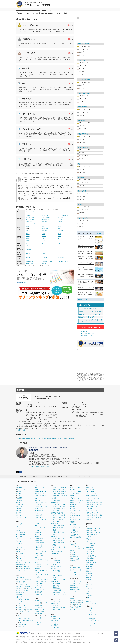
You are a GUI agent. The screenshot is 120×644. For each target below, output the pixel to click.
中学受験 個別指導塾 (57, 528)
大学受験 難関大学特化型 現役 (60, 496)
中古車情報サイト (40, 539)
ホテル (36, 620)
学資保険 (19, 515)
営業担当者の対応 (46, 217)
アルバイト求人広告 (76, 537)
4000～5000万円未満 (31, 263)
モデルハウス (45, 215)
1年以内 (28, 258)
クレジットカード (21, 552)
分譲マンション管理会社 (23, 586)
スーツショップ (56, 623)
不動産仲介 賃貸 (21, 593)
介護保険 (88, 571)
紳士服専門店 (55, 621)
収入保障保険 (91, 558)
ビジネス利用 (40, 622)
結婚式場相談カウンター (77, 587)
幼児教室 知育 (55, 553)
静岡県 (59, 236)
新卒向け (74, 561)
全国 (80, 607)
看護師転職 (73, 504)
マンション (20, 580)
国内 (37, 618)
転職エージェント (75, 502)
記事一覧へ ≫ (99, 233)
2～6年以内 (45, 258)
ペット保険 (19, 507)
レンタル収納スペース (42, 519)
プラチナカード (93, 614)
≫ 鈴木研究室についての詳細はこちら (40, 467)
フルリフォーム (22, 603)
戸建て (27, 580)
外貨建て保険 (90, 569)
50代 (59, 243)
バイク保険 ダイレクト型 (93, 533)
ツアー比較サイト (40, 614)
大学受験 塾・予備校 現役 (59, 487)
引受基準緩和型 (91, 552)
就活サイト (73, 489)
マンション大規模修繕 (22, 590)
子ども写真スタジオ (40, 566)
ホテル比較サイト (40, 607)
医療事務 (58, 571)
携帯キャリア (90, 487)
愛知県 (28, 238)
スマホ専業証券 (20, 533)
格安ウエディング (75, 583)
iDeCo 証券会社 (20, 535)
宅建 (54, 573)
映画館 (72, 598)
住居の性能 (29, 221)
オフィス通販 (38, 585)
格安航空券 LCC (39, 609)
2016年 (64, 438)
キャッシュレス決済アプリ (24, 562)
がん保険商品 (90, 560)
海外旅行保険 (20, 504)
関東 (81, 601)
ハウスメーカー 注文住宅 (23, 612)
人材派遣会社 (74, 535)
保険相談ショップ (21, 517)
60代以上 (28, 245)
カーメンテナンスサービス (42, 560)
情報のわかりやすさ (31, 215)
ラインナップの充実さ (63, 215)
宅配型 (38, 524)
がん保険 (19, 513)
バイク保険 (19, 494)
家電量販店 (55, 616)
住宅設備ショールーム (22, 599)
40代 (43, 243)
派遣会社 (73, 513)
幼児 (54, 562)
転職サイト (73, 496)
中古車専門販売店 (41, 543)
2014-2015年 (71, 438)
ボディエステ (74, 572)
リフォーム (19, 601)
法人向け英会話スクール (58, 592)
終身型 (89, 550)
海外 (41, 618)
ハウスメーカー (22, 625)
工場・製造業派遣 (75, 515)
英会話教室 (55, 565)
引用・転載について (70, 633)
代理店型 (20, 492)
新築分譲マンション (87, 336)
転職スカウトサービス (76, 500)
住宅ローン (84, 331)
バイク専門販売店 (41, 551)
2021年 (38, 438)
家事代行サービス (40, 494)
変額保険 (88, 577)
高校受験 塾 (55, 502)
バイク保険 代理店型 (92, 535)
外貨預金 (19, 541)
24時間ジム (55, 603)
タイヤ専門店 (55, 627)
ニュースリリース (41, 633)
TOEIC (55, 575)
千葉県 (59, 234)
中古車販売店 (38, 541)
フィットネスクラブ (57, 601)
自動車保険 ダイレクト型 (93, 528)
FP (53, 571)
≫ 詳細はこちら (21, 430)
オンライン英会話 (56, 567)
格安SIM (89, 498)
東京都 (28, 236)
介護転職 (73, 507)
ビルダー (20, 616)
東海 (59, 229)
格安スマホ (96, 498)
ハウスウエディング (76, 581)
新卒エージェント (75, 528)
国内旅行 (38, 603)
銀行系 (19, 550)
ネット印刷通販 (75, 546)
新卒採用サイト (75, 525)
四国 (88, 507)
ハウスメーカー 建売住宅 (88, 333)
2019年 (49, 438)
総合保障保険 (90, 573)
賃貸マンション (20, 597)
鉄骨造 (43, 253)
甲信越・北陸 (45, 229)
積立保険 (88, 579)
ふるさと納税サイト (40, 515)
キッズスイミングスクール (58, 608)
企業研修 (73, 552)
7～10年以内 (61, 258)
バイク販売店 (38, 549)
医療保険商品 (90, 547)
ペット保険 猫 (90, 545)
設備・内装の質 (46, 221)
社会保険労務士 (62, 575)
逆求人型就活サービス (76, 492)
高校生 (55, 547)
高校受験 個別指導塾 (57, 513)
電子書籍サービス (40, 568)
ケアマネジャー (63, 577)
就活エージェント (75, 487)
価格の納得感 (61, 217)
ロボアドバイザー (21, 571)
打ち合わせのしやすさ (32, 217)
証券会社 (20, 528)
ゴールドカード (22, 558)
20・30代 (28, 243)
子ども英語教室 (56, 560)
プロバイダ (89, 500)
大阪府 (43, 238)
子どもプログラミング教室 (59, 594)
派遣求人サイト (75, 517)
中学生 (60, 547)
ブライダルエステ (75, 568)
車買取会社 (38, 536)
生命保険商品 (90, 554)
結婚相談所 (73, 585)
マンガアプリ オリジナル (42, 579)
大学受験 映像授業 (57, 500)
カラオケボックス (75, 609)
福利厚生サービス (40, 590)
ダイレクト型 (21, 489)
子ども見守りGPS (40, 594)
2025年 (18, 438)
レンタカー (38, 530)
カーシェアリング (40, 528)
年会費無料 (20, 554)
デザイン (60, 219)
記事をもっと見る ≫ (85, 300)
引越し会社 (38, 526)
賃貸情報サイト (20, 595)
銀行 (19, 530)
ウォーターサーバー (40, 487)
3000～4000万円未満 (63, 261)
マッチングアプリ (75, 592)
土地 (31, 580)
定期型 (94, 550)
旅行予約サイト (39, 601)
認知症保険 (89, 567)
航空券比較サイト (40, 605)
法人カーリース (75, 544)
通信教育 (54, 545)
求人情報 (78, 633)
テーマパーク (74, 611)
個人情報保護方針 (51, 633)
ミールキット (38, 504)
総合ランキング (30, 212)
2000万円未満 (30, 261)
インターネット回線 (91, 511)
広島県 (28, 240)
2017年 (59, 438)
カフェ (36, 562)
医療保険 (19, 511)
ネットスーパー (39, 509)
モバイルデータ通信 (91, 494)
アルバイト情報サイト (76, 494)
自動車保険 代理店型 (92, 530)
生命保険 (19, 509)
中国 (101, 504)
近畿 (27, 231)
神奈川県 (44, 236)
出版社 (38, 577)
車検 (36, 558)
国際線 (43, 611)
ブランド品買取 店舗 (40, 581)
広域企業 (90, 509)
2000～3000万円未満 (47, 261)
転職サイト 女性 (75, 498)
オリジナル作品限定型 (42, 575)
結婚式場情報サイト (76, 589)
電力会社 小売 (38, 592)
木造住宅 (28, 253)
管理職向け (75, 557)
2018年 (54, 438)
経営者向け (75, 555)
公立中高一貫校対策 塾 (58, 532)
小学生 (65, 547)
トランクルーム (39, 517)
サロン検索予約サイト (76, 574)
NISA (18, 526)
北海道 (28, 227)
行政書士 (55, 577)
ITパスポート (61, 579)
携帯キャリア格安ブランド (93, 489)
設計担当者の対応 (30, 219)
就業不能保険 (90, 565)
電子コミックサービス (41, 571)
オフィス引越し (39, 583)
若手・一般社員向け (77, 559)
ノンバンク (25, 550)
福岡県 (43, 240)
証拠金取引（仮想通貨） (24, 569)
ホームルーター (90, 492)
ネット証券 (19, 524)
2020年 (44, 438)
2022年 (33, 438)
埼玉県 (43, 234)
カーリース (38, 534)
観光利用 (38, 624)
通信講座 (54, 569)
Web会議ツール (75, 550)
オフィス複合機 (39, 588)
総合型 (38, 573)
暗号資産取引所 (20, 565)
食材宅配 (37, 500)
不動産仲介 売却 (21, 578)
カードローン (20, 547)
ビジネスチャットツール (77, 548)
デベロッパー (21, 627)
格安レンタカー (39, 532)
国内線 (38, 611)
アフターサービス (30, 223)
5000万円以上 (45, 263)
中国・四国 (45, 231)
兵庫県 (59, 238)
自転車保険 (19, 500)
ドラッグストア (56, 619)
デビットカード (20, 560)
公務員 (55, 579)
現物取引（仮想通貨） (24, 567)
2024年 (23, 438)
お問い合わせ (60, 633)
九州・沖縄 (60, 231)
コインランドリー (40, 498)
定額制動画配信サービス (41, 564)
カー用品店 (55, 625)
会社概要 (33, 633)
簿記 (58, 573)
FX (17, 545)
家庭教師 (54, 549)
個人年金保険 (90, 575)
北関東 (59, 227)
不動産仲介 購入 (21, 582)
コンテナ (38, 521)
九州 (31, 588)
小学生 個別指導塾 (57, 541)
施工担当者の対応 (46, 219)
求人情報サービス (75, 519)
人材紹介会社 (74, 531)
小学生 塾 (54, 536)
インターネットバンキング (24, 539)
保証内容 (60, 221)
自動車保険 (19, 487)
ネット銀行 (19, 537)
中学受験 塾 (55, 524)
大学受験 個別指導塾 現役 (59, 492)
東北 (43, 227)
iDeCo (87, 593)
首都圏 (19, 588)
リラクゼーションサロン (58, 605)
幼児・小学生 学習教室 (58, 551)
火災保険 (19, 502)
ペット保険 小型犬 (91, 543)
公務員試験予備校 (56, 590)
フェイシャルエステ (76, 570)
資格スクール (55, 582)
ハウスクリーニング (40, 496)
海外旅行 (45, 603)
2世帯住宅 (29, 249)
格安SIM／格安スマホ (92, 496)
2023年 (28, 438)
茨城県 (28, 234)
